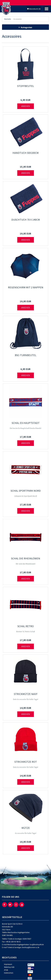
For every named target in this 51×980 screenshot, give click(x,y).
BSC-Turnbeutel (26, 355)
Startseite (8, 19)
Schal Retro (26, 626)
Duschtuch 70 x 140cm (26, 220)
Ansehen (26, 106)
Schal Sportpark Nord (26, 491)
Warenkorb (34, 9)
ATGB (6, 970)
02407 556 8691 (7, 935)
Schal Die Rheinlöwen (26, 558)
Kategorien (26, 27)
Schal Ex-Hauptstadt (26, 423)
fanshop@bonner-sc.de (31, 947)
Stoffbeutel (26, 86)
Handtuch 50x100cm (26, 153)
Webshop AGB (9, 967)
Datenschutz (9, 973)
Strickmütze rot (26, 762)
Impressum (8, 964)
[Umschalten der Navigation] (47, 9)
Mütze (26, 828)
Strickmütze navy (26, 694)
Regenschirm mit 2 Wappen (26, 287)
